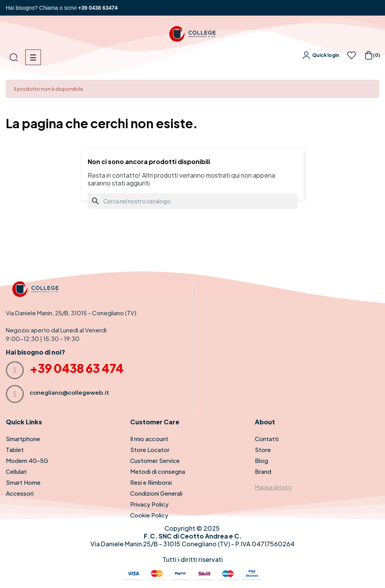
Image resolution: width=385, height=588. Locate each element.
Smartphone (23, 439)
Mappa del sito (273, 487)
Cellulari (16, 471)
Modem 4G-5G (27, 460)
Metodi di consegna (158, 471)
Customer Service (155, 460)
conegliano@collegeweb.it (69, 392)
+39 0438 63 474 (77, 368)
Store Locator (150, 449)
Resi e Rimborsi (151, 482)
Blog (261, 460)
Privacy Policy (149, 504)
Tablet (15, 449)
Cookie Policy (149, 515)
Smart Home (23, 482)
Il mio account (149, 439)
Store (263, 449)
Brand (263, 471)
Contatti (267, 439)
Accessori (20, 493)
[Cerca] (192, 201)
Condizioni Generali (156, 493)
